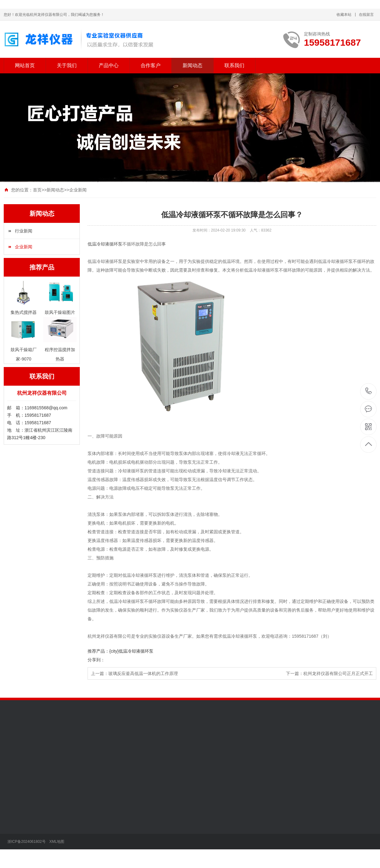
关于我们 (67, 65)
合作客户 (151, 65)
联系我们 (234, 65)
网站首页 (25, 65)
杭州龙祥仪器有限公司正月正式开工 (338, 673)
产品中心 (109, 65)
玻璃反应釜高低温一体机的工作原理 (143, 673)
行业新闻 (24, 231)
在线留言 (366, 15)
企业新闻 (78, 190)
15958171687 (369, 391)
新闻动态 (192, 65)
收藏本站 (344, 15)
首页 (37, 190)
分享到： (96, 660)
